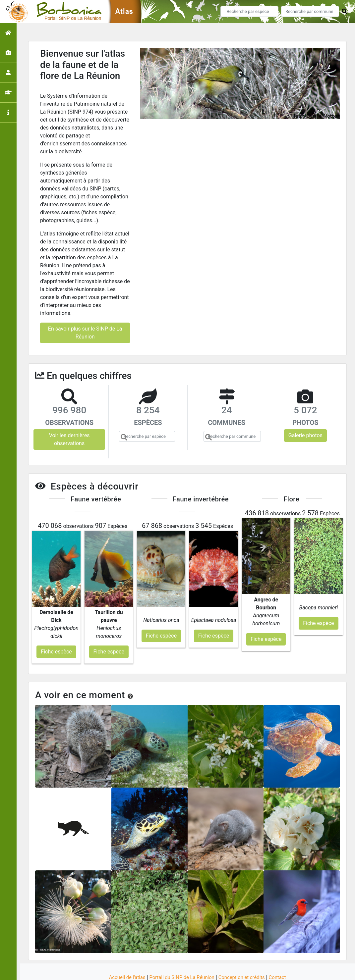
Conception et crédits (245, 951)
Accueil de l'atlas (122, 951)
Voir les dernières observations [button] (69, 439)
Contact (283, 951)
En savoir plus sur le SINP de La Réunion (85, 333)
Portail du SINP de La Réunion (181, 951)
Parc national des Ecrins (248, 971)
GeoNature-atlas (166, 971)
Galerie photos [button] (305, 435)
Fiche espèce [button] (56, 625)
